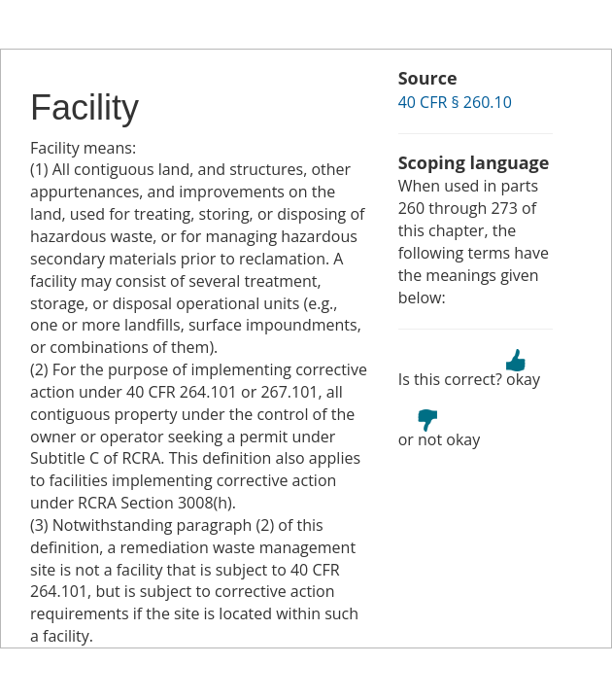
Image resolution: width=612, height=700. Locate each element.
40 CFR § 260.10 (455, 102)
